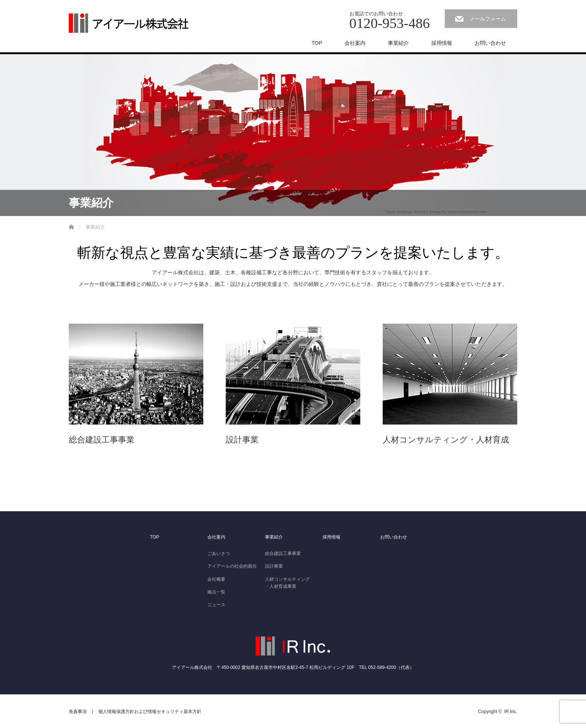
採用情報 (442, 43)
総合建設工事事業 (283, 553)
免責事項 (78, 712)
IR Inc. (511, 712)
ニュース (216, 605)
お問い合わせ (490, 43)
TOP (317, 43)
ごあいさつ (219, 553)
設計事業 (274, 566)
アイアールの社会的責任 (232, 566)
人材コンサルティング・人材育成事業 (287, 583)
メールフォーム (488, 19)
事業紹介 (398, 43)
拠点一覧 (216, 592)
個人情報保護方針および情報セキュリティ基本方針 (150, 712)
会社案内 (355, 43)
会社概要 (216, 579)
